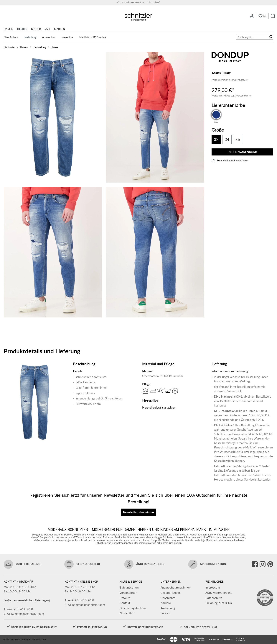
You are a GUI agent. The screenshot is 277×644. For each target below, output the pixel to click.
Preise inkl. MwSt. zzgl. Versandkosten (232, 96)
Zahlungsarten (129, 588)
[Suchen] (270, 37)
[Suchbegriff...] (252, 37)
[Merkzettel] (262, 16)
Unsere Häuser (170, 593)
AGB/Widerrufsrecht (219, 593)
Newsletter (127, 613)
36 (238, 139)
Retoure (125, 598)
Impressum (213, 588)
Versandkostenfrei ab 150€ (139, 2)
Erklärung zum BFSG (219, 603)
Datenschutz (214, 598)
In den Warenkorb (242, 152)
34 (227, 139)
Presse (165, 613)
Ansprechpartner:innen (176, 588)
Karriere (166, 603)
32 (216, 139)
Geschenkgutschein (133, 608)
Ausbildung (168, 608)
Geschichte (168, 598)
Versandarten (128, 593)
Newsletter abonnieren (138, 512)
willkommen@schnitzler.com (26, 614)
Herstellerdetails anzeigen (159, 407)
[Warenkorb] (273, 16)
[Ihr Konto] (252, 16)
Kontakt (125, 603)
